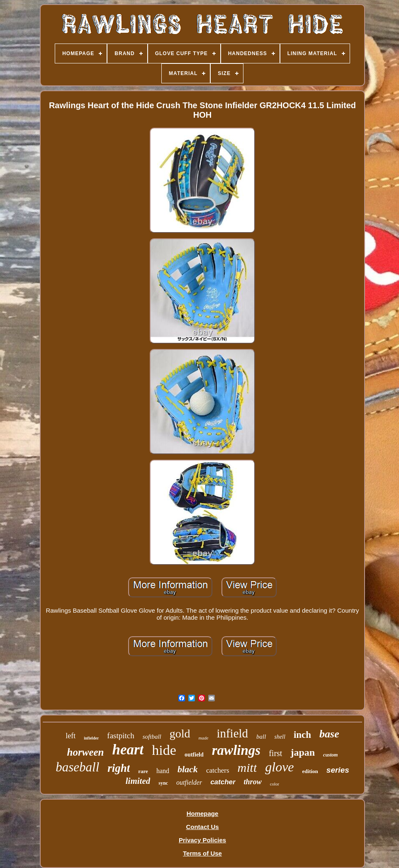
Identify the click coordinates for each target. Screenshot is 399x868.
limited (138, 781)
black (188, 769)
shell (280, 737)
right (119, 768)
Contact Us (202, 827)
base (329, 734)
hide (164, 750)
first (275, 753)
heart (128, 750)
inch (302, 735)
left (71, 736)
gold (180, 733)
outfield (194, 755)
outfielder (189, 782)
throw (253, 782)
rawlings (236, 750)
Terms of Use (202, 853)
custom (330, 755)
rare (143, 771)
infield (232, 733)
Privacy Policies (202, 840)
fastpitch (120, 736)
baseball (77, 767)
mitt (247, 767)
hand (163, 771)
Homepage (203, 813)
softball (152, 737)
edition (310, 771)
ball (261, 737)
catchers (218, 770)
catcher (223, 782)
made (204, 738)
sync (163, 783)
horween (86, 752)
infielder (91, 738)
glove (279, 767)
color (275, 784)
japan (303, 752)
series (338, 770)
